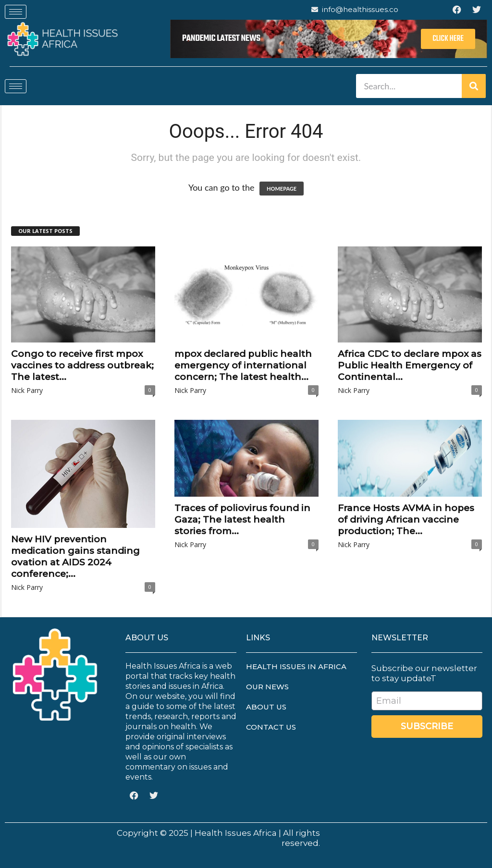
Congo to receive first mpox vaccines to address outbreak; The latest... (82, 365)
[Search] (474, 86)
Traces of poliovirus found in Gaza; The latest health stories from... (242, 520)
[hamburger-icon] (16, 12)
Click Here (448, 39)
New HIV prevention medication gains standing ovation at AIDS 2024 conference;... (75, 556)
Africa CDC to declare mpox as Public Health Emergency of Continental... (410, 365)
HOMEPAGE (282, 189)
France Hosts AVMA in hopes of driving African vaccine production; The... (406, 520)
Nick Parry (27, 390)
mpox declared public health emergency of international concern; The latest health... (243, 365)
